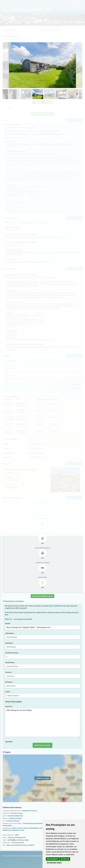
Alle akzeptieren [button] (53, 859)
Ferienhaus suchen (14, 856)
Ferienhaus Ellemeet (13, 821)
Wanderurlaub (7, 826)
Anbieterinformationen (29, 811)
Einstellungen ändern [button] (54, 863)
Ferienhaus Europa (17, 813)
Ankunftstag (10, 633)
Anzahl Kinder (10, 663)
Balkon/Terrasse (17, 828)
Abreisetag (9, 643)
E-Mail (8, 692)
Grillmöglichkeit (34, 828)
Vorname (9, 672)
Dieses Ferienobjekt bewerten (43, 596)
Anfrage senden (42, 745)
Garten (26, 828)
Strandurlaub (39, 823)
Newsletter (10, 742)
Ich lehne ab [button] (65, 859)
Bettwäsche (7, 830)
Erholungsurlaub (28, 823)
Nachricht (9, 706)
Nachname (9, 682)
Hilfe (39, 856)
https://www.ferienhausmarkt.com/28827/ (21, 845)
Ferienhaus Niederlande (15, 816)
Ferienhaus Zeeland (15, 818)
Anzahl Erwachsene (12, 653)
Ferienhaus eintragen (29, 856)
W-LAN (22, 830)
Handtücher (15, 830)
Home (5, 856)
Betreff (8, 624)
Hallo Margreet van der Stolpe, (42, 723)
